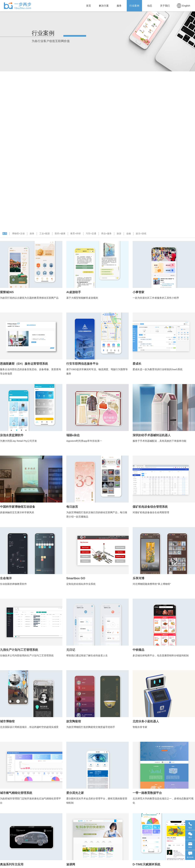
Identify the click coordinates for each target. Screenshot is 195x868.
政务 (32, 233)
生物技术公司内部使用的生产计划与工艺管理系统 (27, 655)
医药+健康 (60, 233)
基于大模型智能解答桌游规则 (82, 298)
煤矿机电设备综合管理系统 (150, 507)
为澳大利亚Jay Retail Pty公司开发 (18, 441)
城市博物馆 (7, 721)
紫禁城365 (7, 292)
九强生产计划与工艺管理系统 (19, 650)
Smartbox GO (76, 578)
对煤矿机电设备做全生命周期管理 (151, 512)
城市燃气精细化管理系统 (16, 793)
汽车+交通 (91, 233)
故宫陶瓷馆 (74, 721)
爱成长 (137, 364)
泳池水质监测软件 (12, 435)
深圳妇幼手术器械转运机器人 (152, 435)
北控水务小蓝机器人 (146, 721)
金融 (129, 233)
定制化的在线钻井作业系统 (81, 584)
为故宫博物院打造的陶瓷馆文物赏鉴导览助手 (91, 727)
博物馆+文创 (18, 233)
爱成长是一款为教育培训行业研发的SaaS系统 (158, 369)
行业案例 (134, 6)
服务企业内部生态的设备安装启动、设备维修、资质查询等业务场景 (30, 371)
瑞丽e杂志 (73, 435)
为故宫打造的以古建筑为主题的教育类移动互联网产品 (29, 298)
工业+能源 (45, 233)
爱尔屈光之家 (75, 793)
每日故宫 (72, 507)
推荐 (5, 233)
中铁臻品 (138, 650)
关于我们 (165, 6)
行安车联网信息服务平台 (82, 364)
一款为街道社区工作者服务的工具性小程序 (156, 298)
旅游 (119, 233)
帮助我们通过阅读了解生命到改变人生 (87, 655)
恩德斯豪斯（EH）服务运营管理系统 (24, 364)
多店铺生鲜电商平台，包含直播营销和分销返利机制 (161, 655)
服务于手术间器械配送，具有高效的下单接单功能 (159, 441)
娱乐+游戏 (141, 233)
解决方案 (104, 6)
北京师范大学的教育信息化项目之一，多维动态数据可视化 (163, 801)
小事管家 (138, 292)
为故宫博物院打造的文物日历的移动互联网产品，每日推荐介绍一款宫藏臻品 (97, 514)
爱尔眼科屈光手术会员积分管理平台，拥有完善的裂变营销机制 (97, 801)
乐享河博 (138, 578)
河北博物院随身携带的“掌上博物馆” (152, 584)
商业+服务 (106, 233)
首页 (89, 6)
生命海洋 (6, 578)
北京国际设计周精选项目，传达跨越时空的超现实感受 (29, 727)
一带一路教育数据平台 (147, 793)
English (183, 6)
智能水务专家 (140, 727)
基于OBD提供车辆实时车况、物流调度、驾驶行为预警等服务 (97, 371)
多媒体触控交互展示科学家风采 (17, 512)
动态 (150, 6)
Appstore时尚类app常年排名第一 (84, 441)
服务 (119, 6)
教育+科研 (76, 233)
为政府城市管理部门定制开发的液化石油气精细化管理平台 (30, 801)
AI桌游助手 (74, 292)
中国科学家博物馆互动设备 (18, 507)
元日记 (71, 650)
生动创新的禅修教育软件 (13, 584)
